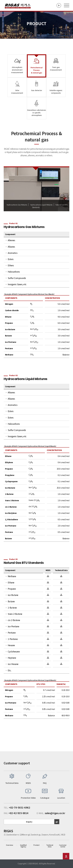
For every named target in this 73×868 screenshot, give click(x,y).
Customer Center (63, 846)
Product (36, 845)
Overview (9, 845)
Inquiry (43, 822)
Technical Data (50, 846)
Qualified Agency (23, 846)
